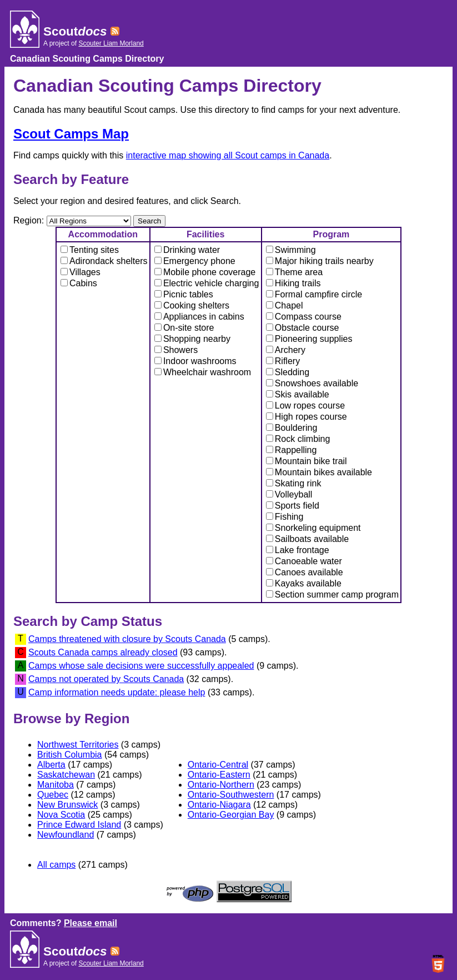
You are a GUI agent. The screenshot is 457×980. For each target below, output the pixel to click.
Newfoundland (66, 835)
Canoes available (305, 572)
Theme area (294, 272)
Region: (30, 220)
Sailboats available (307, 539)
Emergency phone (195, 261)
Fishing (285, 517)
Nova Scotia (61, 815)
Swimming (291, 250)
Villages (81, 272)
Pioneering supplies (309, 339)
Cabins (79, 283)
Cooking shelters (192, 305)
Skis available (298, 394)
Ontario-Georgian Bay (231, 815)
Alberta (51, 765)
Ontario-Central (218, 765)
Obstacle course (303, 328)
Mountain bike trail (307, 461)
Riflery (283, 361)
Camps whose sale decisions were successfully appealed (141, 666)
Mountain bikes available (319, 472)
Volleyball (289, 494)
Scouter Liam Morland (111, 43)
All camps (56, 865)
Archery (286, 350)
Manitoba (56, 785)
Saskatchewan (66, 775)
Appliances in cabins (199, 317)
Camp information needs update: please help (117, 692)
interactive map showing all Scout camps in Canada (228, 155)
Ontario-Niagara (219, 805)
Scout (75, 31)
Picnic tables (184, 294)
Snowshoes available (312, 383)
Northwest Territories (78, 745)
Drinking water (187, 250)
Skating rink (294, 483)
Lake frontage (298, 550)
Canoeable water (304, 561)
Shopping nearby (192, 339)
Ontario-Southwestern (231, 795)
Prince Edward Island (79, 825)
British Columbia (69, 755)
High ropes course (307, 417)
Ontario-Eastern (219, 775)
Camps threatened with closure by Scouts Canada (127, 639)
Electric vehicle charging (207, 283)
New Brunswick (67, 805)
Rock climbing (298, 439)
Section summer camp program (332, 595)
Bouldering (292, 428)
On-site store (184, 328)
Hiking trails (293, 283)
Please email (91, 923)
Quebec (53, 795)
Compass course (304, 317)
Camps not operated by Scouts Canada (106, 679)
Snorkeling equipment (313, 528)
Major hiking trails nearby (320, 261)
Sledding (288, 372)
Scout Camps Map (71, 134)
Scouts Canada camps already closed (103, 652)
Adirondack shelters (104, 261)
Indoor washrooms (195, 361)
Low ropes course (305, 406)
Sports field (293, 506)
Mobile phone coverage (205, 272)
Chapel (285, 305)
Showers (176, 350)
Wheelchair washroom (203, 372)
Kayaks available (304, 583)
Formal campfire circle (314, 294)
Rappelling (292, 450)
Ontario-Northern (221, 785)
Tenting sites (90, 250)
